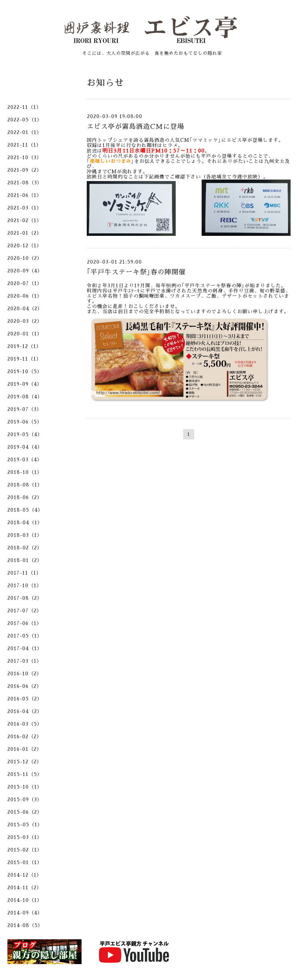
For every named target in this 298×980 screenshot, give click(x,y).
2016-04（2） (25, 711)
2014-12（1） (25, 875)
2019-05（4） (25, 434)
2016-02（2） (25, 737)
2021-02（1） (25, 220)
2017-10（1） (25, 586)
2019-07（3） (25, 409)
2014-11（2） (25, 888)
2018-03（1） (25, 535)
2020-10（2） (25, 258)
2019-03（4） (25, 460)
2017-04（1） (25, 648)
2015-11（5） (25, 774)
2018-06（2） (25, 497)
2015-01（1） (25, 862)
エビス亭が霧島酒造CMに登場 (135, 127)
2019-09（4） (25, 384)
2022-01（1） (25, 132)
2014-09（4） (25, 913)
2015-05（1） (25, 825)
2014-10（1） (25, 900)
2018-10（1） (25, 472)
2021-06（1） (25, 195)
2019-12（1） (24, 346)
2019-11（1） (24, 359)
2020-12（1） (25, 246)
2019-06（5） (25, 422)
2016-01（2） (25, 749)
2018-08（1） (25, 485)
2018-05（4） (25, 510)
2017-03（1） (25, 661)
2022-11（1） (24, 107)
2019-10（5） (25, 372)
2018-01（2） (25, 560)
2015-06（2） (25, 812)
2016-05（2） (25, 699)
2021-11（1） (24, 145)
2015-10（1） (25, 787)
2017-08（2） (25, 598)
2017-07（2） (25, 611)
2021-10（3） (25, 158)
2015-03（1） (25, 837)
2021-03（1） (25, 208)
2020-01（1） (25, 334)
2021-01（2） (25, 233)
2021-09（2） (25, 170)
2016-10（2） (25, 674)
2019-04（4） (25, 447)
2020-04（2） (25, 309)
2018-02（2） (25, 548)
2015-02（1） (25, 850)
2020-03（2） (25, 321)
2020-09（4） (25, 271)
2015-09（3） (25, 800)
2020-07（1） (25, 283)
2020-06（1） (25, 296)
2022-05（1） (25, 120)
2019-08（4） (25, 397)
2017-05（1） (25, 636)
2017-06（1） (25, 623)
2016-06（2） (25, 686)
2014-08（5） (25, 925)
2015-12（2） (25, 762)
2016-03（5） (25, 724)
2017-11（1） (24, 573)
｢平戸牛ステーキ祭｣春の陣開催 (136, 272)
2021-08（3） (25, 183)
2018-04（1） (25, 523)
